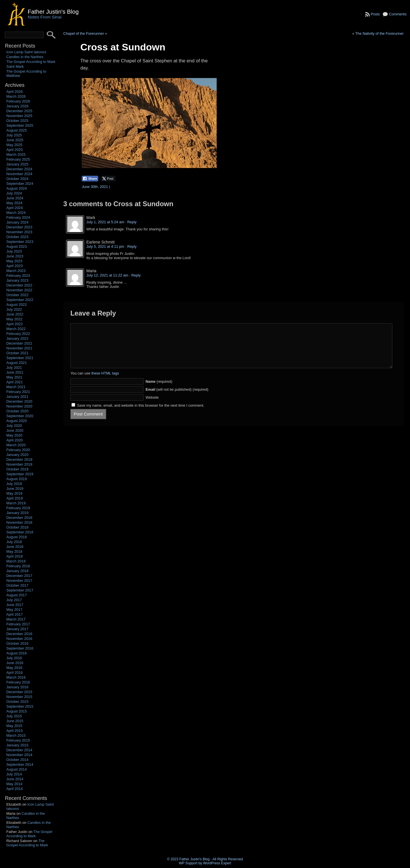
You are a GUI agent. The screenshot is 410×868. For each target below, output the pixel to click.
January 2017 (17, 629)
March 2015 (16, 735)
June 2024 (15, 198)
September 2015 (20, 706)
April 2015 (15, 731)
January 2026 (17, 106)
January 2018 (17, 571)
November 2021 (19, 348)
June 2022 (15, 314)
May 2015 (14, 726)
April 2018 (15, 556)
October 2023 (17, 237)
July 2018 (14, 542)
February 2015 (18, 740)
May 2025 (14, 145)
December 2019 (19, 459)
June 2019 (15, 489)
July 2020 (14, 426)
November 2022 (19, 290)
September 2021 (20, 358)
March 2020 (16, 445)
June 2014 (15, 779)
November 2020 (19, 406)
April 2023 (15, 266)
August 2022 (17, 305)
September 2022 (20, 300)
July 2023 (14, 251)
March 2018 (16, 561)
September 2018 (20, 532)
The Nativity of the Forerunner (380, 33)
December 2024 (19, 169)
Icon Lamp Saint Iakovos (26, 52)
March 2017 (16, 619)
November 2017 (19, 581)
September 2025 (20, 125)
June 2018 (15, 547)
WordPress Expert (217, 863)
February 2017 (18, 624)
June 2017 (15, 605)
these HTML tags (105, 382)
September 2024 (20, 184)
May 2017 (14, 610)
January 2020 (17, 455)
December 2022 (19, 285)
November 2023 (19, 232)
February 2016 (18, 682)
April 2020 (15, 440)
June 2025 (15, 140)
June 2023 (15, 256)
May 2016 (14, 668)
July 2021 (14, 368)
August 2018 (17, 537)
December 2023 (19, 227)
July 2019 (14, 484)
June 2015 (15, 721)
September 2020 (20, 416)
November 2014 (19, 755)
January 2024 (17, 222)
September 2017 (20, 590)
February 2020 (18, 450)
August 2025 (17, 130)
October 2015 (17, 702)
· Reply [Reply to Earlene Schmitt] (131, 246)
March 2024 (16, 213)
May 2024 (14, 203)
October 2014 (17, 760)
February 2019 (18, 508)
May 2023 (14, 261)
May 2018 (14, 551)
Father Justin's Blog (53, 12)
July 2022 (14, 309)
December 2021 (19, 343)
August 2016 (17, 653)
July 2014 (14, 774)
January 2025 (17, 164)
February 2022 (18, 334)
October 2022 (17, 295)
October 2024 (17, 179)
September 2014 (20, 764)
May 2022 (14, 319)
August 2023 (17, 246)
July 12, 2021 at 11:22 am (107, 275)
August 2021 (17, 363)
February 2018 (18, 566)
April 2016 (15, 673)
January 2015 (17, 745)
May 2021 (14, 377)
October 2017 (17, 585)
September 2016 (20, 648)
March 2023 (16, 271)
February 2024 (18, 217)
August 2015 (17, 711)
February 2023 (18, 276)
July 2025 (14, 135)
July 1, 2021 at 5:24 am (105, 222)
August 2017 (17, 595)
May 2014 (14, 784)
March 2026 (16, 96)
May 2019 (14, 493)
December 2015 (19, 692)
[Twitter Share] (108, 179)
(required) (159, 390)
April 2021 (15, 382)
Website (152, 406)
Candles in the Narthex (25, 57)
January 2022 (17, 338)
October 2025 (17, 121)
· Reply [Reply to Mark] (131, 222)
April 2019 (15, 498)
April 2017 (15, 614)
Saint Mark (15, 66)
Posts (375, 14)
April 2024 (15, 208)
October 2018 (17, 527)
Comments (398, 14)
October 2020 (17, 411)
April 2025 (15, 150)
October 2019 (17, 469)
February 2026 (18, 101)
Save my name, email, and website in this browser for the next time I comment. (141, 414)
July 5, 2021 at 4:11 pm (105, 246)
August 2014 (17, 769)
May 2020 (14, 435)
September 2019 (20, 474)
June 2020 (15, 430)
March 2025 (16, 154)
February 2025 (18, 159)
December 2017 (19, 576)
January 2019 (17, 513)
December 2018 (19, 518)
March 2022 (16, 329)
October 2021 (17, 353)
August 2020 (17, 421)
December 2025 (19, 111)
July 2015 (14, 716)
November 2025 (19, 116)
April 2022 (15, 324)
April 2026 (15, 92)
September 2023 (20, 242)
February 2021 (18, 392)
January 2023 (17, 280)
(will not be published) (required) (177, 398)
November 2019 (19, 464)
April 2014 (15, 789)
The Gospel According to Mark (31, 62)
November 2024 (19, 174)
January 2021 (17, 397)
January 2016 (17, 687)
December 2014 (19, 750)
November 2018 (19, 522)
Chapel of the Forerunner (84, 33)
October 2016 (17, 643)
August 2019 (17, 479)
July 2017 (14, 600)
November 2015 (19, 697)
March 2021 (16, 387)
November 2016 (19, 639)
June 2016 (15, 663)
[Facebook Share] (90, 179)
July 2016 (14, 658)
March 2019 (16, 503)
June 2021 (15, 372)
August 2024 (17, 188)
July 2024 (14, 193)
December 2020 (19, 401)
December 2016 (19, 634)
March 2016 (16, 677)
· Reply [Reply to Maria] (135, 275)
